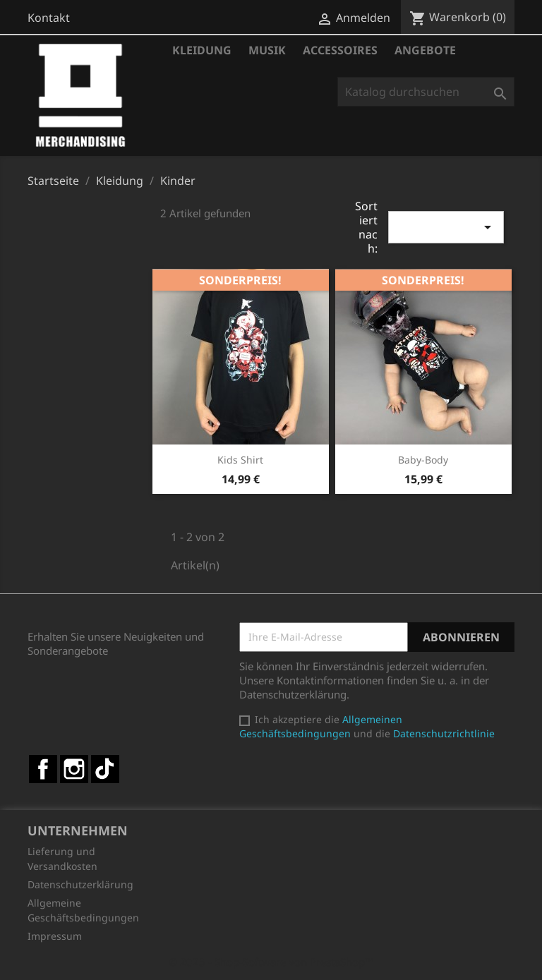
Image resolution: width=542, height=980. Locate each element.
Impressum (55, 936)
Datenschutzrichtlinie (444, 733)
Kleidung (202, 50)
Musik (267, 50)
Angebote (425, 50)
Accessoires (340, 50)
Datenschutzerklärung (80, 884)
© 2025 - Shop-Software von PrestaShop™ (271, 962)
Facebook (43, 769)
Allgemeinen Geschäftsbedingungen (321, 726)
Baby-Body (423, 460)
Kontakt (49, 18)
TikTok (105, 769)
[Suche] (426, 92)
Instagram (74, 769)
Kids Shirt (240, 460)
